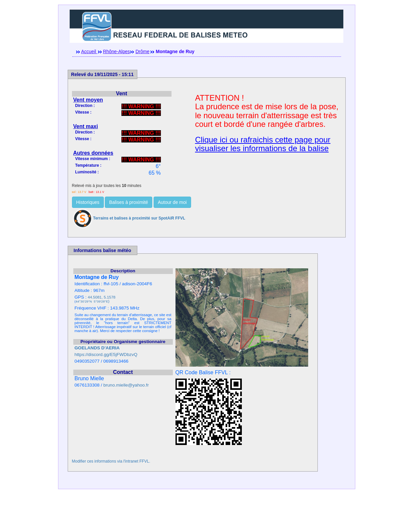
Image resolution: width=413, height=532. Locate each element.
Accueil (89, 51)
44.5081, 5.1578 (102, 297)
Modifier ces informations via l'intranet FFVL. (111, 461)
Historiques (88, 202)
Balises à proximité (129, 202)
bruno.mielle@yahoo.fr (126, 385)
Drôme (142, 51)
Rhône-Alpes (117, 51)
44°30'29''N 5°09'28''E (92, 301)
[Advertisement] (207, 517)
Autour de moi (172, 202)
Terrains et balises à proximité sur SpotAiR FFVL (129, 218)
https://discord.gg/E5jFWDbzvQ (106, 355)
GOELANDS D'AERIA (97, 348)
